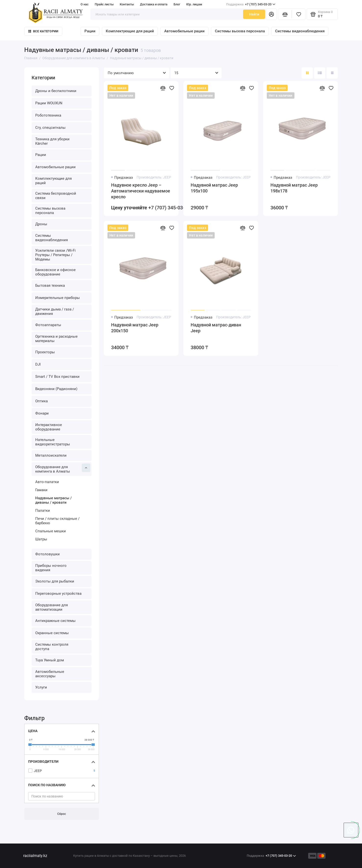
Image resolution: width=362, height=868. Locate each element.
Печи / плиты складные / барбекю (57, 521)
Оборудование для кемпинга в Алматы (63, 469)
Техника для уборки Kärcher (52, 141)
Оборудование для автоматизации (52, 607)
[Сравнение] (285, 14)
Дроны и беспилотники (56, 91)
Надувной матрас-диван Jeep (216, 328)
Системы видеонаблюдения (300, 31)
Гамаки (41, 490)
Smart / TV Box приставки (57, 377)
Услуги (41, 687)
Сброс (62, 814)
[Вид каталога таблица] (332, 73)
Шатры (41, 539)
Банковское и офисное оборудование (55, 272)
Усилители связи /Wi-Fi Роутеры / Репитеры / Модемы (55, 255)
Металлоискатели (51, 455)
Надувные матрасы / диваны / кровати (53, 500)
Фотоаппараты (48, 325)
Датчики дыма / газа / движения (55, 311)
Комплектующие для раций (130, 31)
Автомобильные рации (184, 31)
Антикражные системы (55, 621)
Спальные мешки (51, 531)
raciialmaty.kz (35, 856)
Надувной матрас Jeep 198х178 (294, 188)
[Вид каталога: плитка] (307, 73)
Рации (90, 31)
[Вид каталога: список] (320, 73)
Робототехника (48, 115)
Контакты (127, 4)
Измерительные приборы (58, 298)
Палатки (43, 511)
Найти (254, 14)
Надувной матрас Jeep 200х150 (135, 328)
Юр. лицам (194, 4)
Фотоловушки (47, 554)
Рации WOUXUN (49, 103)
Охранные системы (52, 633)
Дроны (41, 224)
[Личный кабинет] (271, 14)
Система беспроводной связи (56, 196)
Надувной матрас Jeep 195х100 (214, 188)
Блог (177, 4)
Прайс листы (104, 4)
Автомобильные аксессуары (50, 674)
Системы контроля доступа (52, 647)
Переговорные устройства (58, 594)
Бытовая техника (50, 285)
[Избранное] (299, 14)
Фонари (42, 413)
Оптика (41, 401)
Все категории (43, 31)
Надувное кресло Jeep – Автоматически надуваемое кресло (141, 191)
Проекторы (45, 352)
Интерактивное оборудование (49, 427)
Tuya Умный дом (50, 660)
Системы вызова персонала (240, 31)
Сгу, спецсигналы (50, 128)
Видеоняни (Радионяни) (56, 389)
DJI (38, 364)
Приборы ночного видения (51, 568)
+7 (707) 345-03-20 (251, 4)
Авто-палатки (47, 482)
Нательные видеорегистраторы (53, 442)
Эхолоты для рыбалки (55, 581)
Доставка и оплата (154, 4)
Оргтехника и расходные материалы (56, 339)
